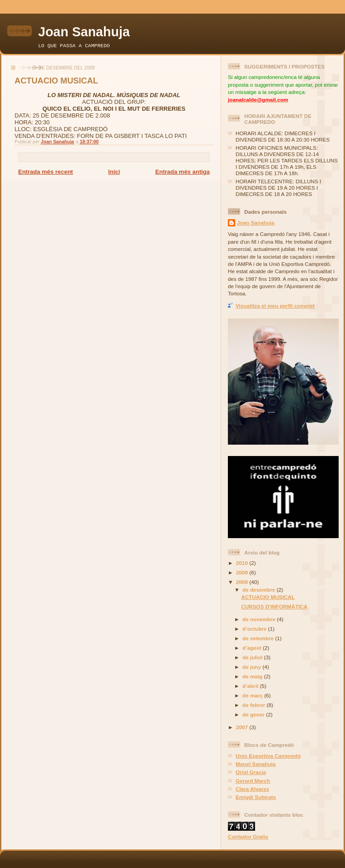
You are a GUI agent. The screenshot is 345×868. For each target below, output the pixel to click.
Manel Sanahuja (256, 764)
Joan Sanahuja (84, 32)
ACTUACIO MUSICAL (268, 597)
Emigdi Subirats (256, 797)
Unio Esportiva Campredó (268, 756)
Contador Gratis (248, 836)
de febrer (254, 705)
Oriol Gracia (251, 772)
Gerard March (253, 781)
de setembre (259, 638)
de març (253, 695)
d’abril (251, 686)
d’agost (253, 648)
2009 (243, 572)
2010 (243, 563)
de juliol (253, 657)
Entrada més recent (46, 172)
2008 (243, 582)
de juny (252, 667)
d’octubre (255, 629)
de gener (254, 714)
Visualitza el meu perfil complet (275, 306)
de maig (253, 676)
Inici (114, 172)
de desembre (259, 590)
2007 (243, 727)
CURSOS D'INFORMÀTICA (274, 606)
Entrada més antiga (182, 172)
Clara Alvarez (252, 789)
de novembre (260, 619)
